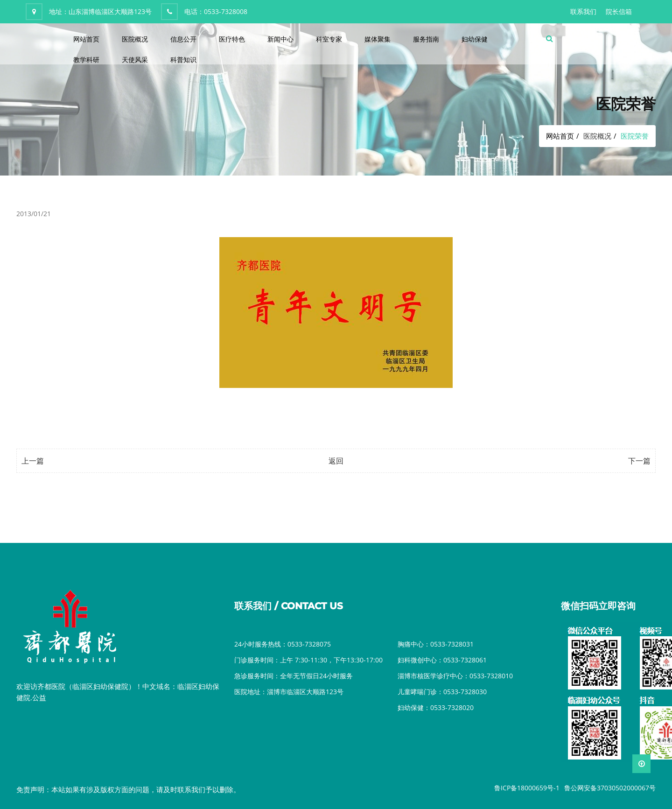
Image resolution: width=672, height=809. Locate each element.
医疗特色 (232, 39)
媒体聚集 (378, 39)
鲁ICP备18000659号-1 (527, 788)
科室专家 (329, 39)
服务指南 (426, 39)
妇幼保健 (475, 39)
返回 (336, 461)
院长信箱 (619, 11)
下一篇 (639, 461)
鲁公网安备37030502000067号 (610, 788)
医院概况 (135, 39)
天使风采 (135, 60)
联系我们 (583, 11)
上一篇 (33, 461)
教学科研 (86, 60)
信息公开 (183, 39)
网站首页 (86, 39)
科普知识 (183, 60)
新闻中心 (280, 39)
